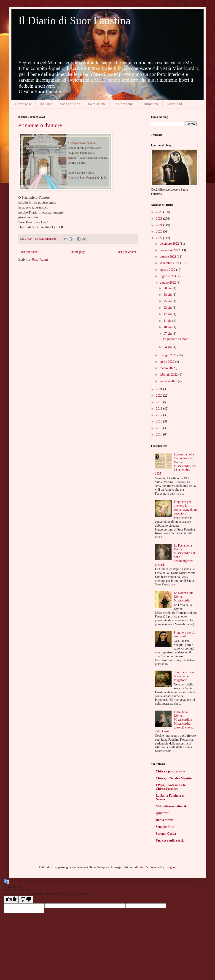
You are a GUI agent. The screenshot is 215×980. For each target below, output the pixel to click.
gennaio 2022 (169, 381)
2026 (160, 212)
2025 (160, 219)
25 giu (168, 301)
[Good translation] (11, 900)
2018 (160, 409)
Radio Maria (165, 820)
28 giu (168, 295)
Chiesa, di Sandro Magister (174, 778)
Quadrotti (163, 813)
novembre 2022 (170, 250)
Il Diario (46, 104)
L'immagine (150, 104)
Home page (23, 104)
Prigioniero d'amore (40, 125)
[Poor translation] (26, 900)
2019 (160, 402)
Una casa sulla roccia (170, 841)
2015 (160, 428)
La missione (97, 104)
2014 (160, 435)
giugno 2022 (168, 283)
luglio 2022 (167, 276)
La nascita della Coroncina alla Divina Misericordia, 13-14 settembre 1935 (176, 464)
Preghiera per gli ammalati (184, 634)
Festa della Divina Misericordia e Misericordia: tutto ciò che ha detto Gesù (174, 722)
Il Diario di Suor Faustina (74, 20)
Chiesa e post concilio (170, 771)
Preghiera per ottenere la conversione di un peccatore (185, 508)
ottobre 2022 (168, 257)
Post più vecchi (126, 252)
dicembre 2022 (170, 244)
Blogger (170, 867)
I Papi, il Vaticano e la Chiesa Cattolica (171, 787)
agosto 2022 (168, 270)
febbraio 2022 (169, 375)
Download (174, 104)
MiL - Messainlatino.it (171, 806)
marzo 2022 (168, 368)
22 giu (168, 308)
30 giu (168, 288)
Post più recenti (29, 252)
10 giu (168, 327)
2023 (160, 231)
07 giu (168, 334)
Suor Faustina (70, 104)
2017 (160, 415)
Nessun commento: (47, 239)
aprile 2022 (167, 362)
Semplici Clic (165, 827)
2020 (160, 396)
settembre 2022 (170, 263)
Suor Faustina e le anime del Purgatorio (184, 676)
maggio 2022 (168, 355)
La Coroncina (124, 104)
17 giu (168, 314)
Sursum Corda (166, 834)
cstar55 (143, 867)
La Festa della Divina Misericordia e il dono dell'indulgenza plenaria (175, 555)
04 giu (168, 347)
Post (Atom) (40, 260)
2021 (160, 389)
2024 (160, 225)
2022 (160, 238)
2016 (160, 421)
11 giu (168, 321)
